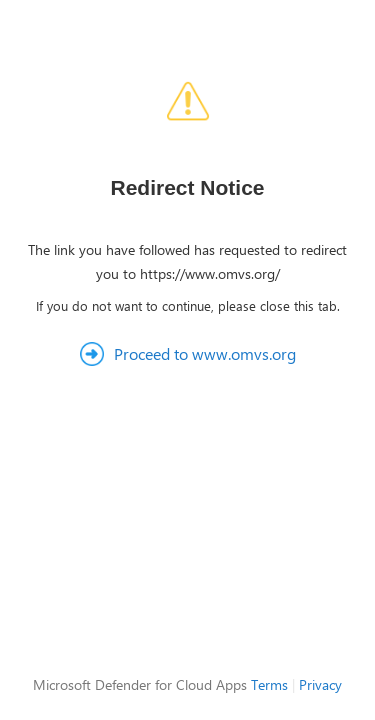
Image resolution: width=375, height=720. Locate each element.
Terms (269, 684)
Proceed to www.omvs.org (205, 353)
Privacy (320, 684)
